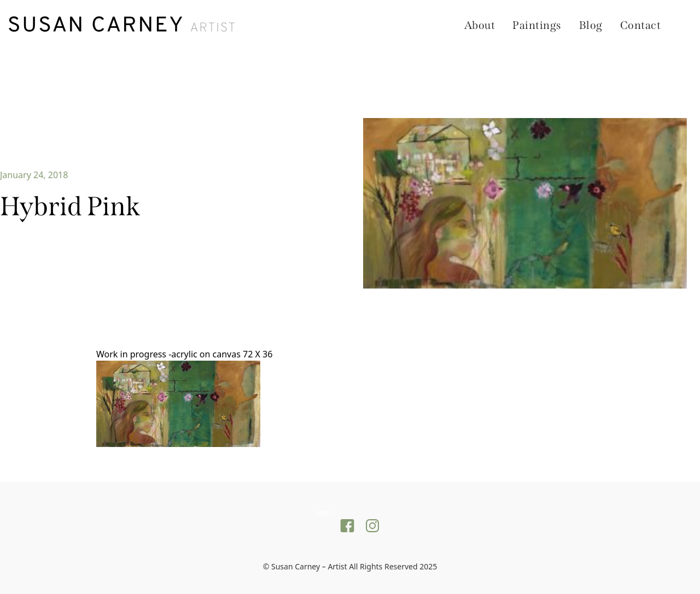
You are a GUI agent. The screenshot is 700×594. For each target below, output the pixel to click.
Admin (325, 513)
